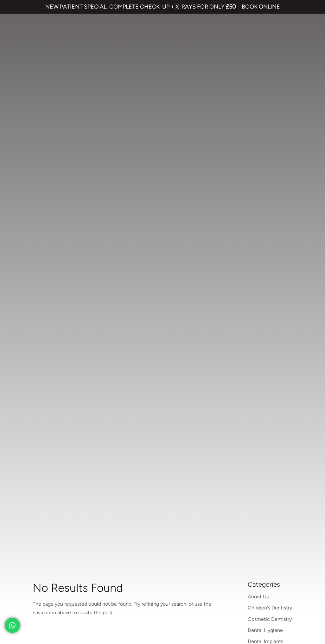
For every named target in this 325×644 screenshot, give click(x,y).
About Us (258, 60)
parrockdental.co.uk (79, 313)
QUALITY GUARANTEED (238, 595)
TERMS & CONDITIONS (35, 595)
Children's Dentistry (270, 71)
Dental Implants (265, 104)
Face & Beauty (264, 116)
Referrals (265, 433)
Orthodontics (263, 160)
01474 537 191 (85, 326)
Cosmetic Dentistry (270, 82)
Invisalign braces (162, 444)
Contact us (235, 433)
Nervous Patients (267, 149)
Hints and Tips (264, 138)
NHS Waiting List (252, 451)
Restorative (261, 182)
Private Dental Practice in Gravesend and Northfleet (64, 617)
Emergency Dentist (164, 486)
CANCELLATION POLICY (185, 595)
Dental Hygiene (265, 93)
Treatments (261, 193)
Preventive (260, 171)
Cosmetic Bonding (163, 465)
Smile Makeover (160, 475)
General (257, 127)
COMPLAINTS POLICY (134, 595)
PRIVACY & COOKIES (85, 595)
